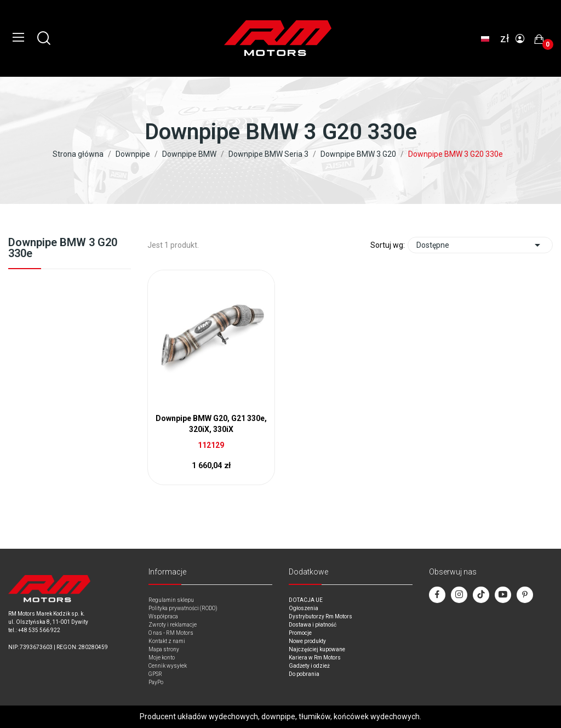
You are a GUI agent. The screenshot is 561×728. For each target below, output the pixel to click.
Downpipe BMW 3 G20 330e (63, 248)
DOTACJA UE (306, 600)
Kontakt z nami (167, 641)
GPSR (155, 674)
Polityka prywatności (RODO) (183, 608)
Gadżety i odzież (309, 666)
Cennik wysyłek (168, 666)
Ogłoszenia (304, 608)
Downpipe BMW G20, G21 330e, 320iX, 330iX (211, 424)
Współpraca (163, 616)
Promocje (300, 633)
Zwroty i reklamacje (173, 625)
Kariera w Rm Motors (315, 658)
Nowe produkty (307, 641)
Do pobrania (304, 674)
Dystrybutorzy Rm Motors (320, 616)
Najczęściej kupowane (317, 649)
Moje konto (162, 658)
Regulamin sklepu (171, 600)
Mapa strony (164, 649)
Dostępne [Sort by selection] (480, 245)
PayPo (156, 682)
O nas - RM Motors (171, 633)
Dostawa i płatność (313, 625)
